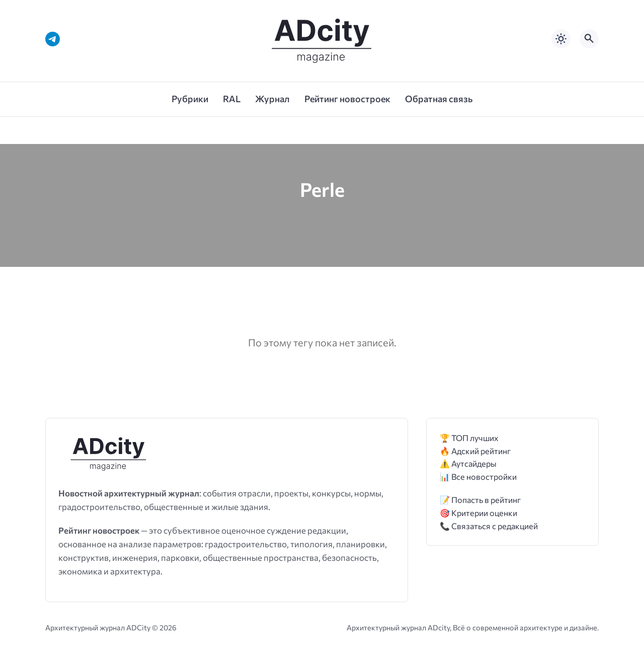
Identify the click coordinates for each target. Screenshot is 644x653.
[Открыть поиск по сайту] (589, 39)
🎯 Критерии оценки (478, 513)
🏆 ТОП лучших (469, 438)
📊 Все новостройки (478, 477)
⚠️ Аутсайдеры (468, 463)
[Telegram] (53, 39)
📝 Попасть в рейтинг (480, 500)
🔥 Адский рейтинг (475, 451)
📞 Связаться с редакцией (489, 526)
